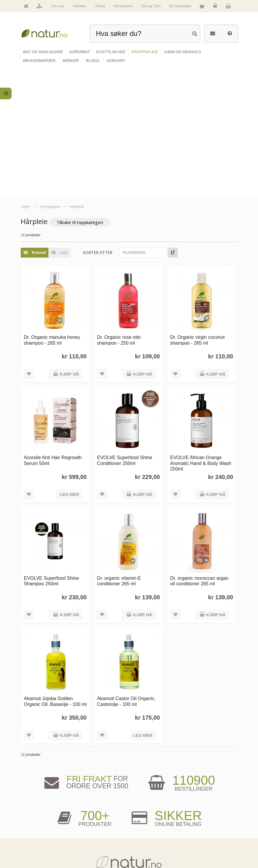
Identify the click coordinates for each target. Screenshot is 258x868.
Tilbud (100, 6)
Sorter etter (100, 123)
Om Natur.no (37, 822)
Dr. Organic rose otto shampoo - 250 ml (120, 209)
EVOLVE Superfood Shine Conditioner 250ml (126, 329)
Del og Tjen (151, 6)
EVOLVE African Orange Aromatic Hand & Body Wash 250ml (201, 332)
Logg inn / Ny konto (200, 814)
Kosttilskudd (90, 831)
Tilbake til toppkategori (82, 92)
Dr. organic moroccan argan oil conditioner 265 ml (200, 449)
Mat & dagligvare (93, 814)
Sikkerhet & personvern (202, 849)
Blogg (140, 814)
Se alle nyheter (38, 840)
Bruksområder (145, 822)
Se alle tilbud (37, 849)
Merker (33, 831)
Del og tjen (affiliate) (149, 840)
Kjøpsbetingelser (198, 840)
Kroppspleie (90, 840)
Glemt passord (197, 822)
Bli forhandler (181, 6)
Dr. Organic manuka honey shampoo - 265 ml (54, 209)
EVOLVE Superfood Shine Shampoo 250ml (53, 449)
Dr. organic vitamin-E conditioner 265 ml (120, 449)
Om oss (58, 6)
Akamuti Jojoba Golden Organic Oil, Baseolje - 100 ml (54, 572)
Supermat (89, 822)
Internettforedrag (147, 831)
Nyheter (80, 6)
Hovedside (35, 814)
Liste (60, 123)
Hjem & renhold (93, 849)
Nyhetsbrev (123, 6)
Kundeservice (196, 831)
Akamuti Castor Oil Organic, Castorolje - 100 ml (128, 569)
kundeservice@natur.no (129, 777)
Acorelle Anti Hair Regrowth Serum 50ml (55, 329)
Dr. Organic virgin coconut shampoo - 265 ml (198, 209)
